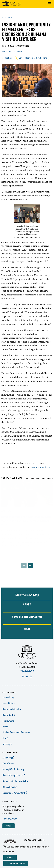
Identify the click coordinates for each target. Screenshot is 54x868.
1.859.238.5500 (10, 823)
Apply (27, 609)
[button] (49, 4)
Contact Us (27, 681)
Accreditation (9, 707)
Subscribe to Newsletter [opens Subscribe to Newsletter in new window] (13, 797)
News (9, 17)
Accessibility (8, 701)
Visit (27, 633)
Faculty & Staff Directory (13, 773)
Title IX (6, 742)
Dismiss (10, 857)
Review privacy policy (16, 863)
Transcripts (7, 748)
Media (5, 731)
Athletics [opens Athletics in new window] (7, 762)
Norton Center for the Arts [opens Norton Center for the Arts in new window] (14, 785)
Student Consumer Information (16, 736)
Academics (9, 58)
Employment (8, 725)
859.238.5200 (27, 675)
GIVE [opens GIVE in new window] (7, 830)
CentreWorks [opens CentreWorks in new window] (8, 767)
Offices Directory (10, 791)
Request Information (27, 621)
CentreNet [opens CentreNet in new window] (7, 719)
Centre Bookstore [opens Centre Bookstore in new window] (10, 713)
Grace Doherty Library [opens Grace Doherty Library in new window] (12, 779)
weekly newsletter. (41, 467)
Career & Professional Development (33, 58)
